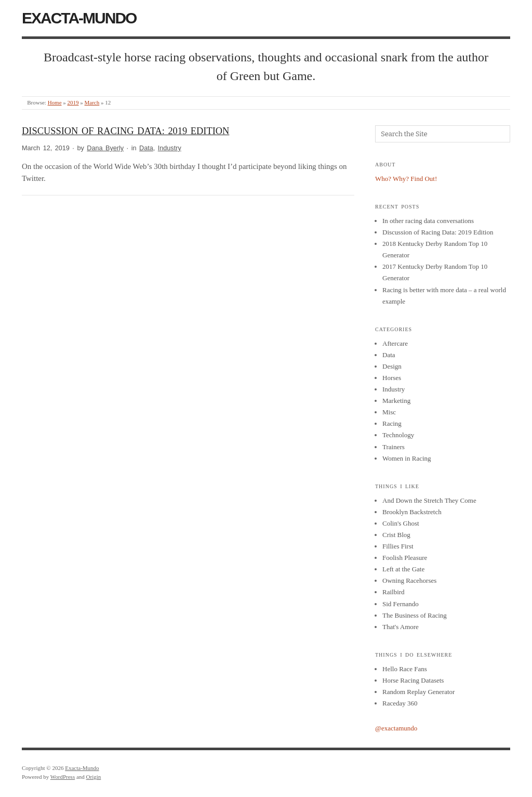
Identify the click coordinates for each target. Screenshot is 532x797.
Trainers (394, 447)
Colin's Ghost (401, 523)
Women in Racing (407, 458)
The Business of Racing (415, 615)
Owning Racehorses (409, 580)
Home (55, 102)
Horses (392, 378)
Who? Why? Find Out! (406, 179)
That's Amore (401, 627)
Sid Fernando (401, 604)
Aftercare (395, 343)
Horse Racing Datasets (413, 680)
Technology (398, 435)
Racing (392, 423)
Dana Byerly (105, 148)
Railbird (394, 592)
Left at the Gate (403, 569)
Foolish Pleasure (405, 558)
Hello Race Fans (405, 669)
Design (392, 366)
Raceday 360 (400, 703)
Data (146, 148)
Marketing (396, 401)
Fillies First (398, 546)
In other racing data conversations (428, 221)
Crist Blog (396, 535)
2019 (73, 102)
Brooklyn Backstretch (412, 512)
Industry (170, 148)
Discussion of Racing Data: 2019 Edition (125, 131)
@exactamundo (396, 728)
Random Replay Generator (418, 692)
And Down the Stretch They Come (429, 500)
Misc (389, 412)
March (92, 102)
